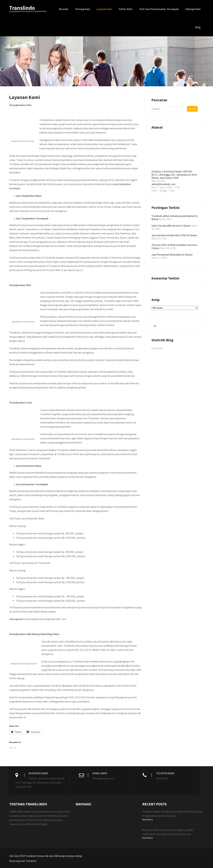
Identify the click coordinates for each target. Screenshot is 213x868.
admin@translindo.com (163, 184)
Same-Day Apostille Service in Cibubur (171, 226)
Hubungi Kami (193, 9)
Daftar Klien (126, 9)
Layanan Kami (104, 9)
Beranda (64, 9)
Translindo (22, 8)
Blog (198, 27)
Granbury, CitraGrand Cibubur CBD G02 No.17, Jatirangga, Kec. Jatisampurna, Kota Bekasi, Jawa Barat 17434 (174, 175)
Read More (148, 820)
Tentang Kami (82, 9)
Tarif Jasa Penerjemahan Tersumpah (159, 9)
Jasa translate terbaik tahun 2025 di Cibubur (174, 235)
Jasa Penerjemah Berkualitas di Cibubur (172, 255)
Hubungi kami (16, 619)
